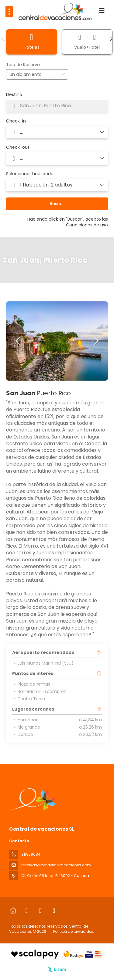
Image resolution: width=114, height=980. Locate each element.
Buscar (57, 204)
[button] (3, 39)
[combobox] (57, 106)
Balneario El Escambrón (39, 691)
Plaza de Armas (31, 684)
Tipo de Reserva (23, 65)
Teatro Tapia (29, 699)
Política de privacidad (74, 931)
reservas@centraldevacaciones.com (56, 865)
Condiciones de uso (87, 225)
